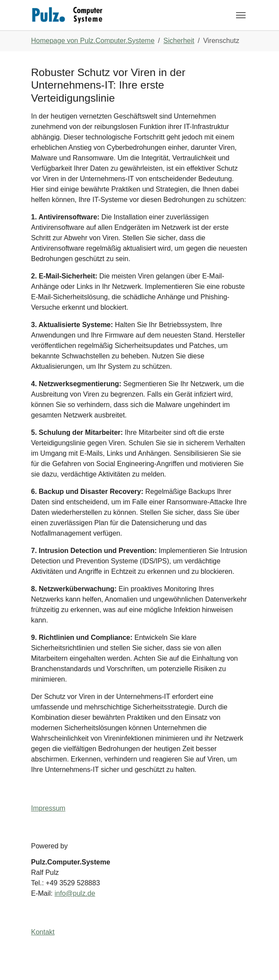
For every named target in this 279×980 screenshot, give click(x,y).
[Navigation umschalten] (241, 15)
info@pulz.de (75, 893)
